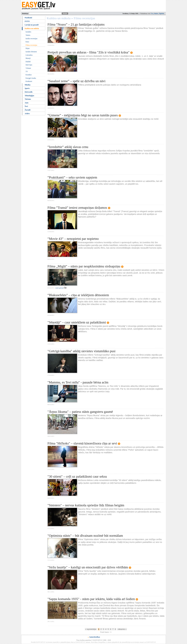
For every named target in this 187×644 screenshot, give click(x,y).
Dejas (28, 48)
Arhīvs (27, 114)
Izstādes (28, 32)
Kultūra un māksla (32, 28)
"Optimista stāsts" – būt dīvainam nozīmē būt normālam (85, 536)
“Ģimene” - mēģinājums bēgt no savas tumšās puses (83, 115)
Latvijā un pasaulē (32, 25)
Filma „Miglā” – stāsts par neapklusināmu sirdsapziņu (84, 266)
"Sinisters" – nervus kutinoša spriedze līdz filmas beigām (86, 505)
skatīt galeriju (61, 288)
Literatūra (29, 55)
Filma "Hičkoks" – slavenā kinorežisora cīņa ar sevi (82, 443)
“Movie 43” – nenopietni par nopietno (73, 239)
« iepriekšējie (91, 629)
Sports (27, 88)
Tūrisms (28, 99)
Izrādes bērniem (31, 52)
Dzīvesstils (29, 92)
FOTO (27, 21)
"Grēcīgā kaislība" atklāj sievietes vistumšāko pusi (81, 351)
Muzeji (28, 58)
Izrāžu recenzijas (31, 39)
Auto (27, 103)
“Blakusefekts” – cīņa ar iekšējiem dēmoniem (78, 295)
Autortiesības (95, 637)
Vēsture (28, 68)
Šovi (26, 106)
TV (27, 72)
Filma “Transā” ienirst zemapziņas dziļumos (77, 208)
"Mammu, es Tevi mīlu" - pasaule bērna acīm (78, 382)
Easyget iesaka (31, 78)
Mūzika (28, 85)
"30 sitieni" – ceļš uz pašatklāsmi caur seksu (77, 477)
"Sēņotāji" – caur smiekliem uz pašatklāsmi (77, 322)
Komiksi (29, 75)
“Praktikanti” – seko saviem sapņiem (72, 177)
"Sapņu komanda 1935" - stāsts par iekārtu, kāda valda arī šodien (91, 599)
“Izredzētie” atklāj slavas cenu (68, 147)
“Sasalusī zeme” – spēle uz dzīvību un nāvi (76, 81)
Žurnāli (28, 110)
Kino (27, 42)
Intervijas (29, 65)
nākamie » (122, 629)
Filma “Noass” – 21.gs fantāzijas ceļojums (76, 24)
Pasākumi (28, 18)
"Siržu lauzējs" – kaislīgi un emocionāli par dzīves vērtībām (88, 567)
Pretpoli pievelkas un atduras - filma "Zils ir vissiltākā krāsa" (88, 52)
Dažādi (28, 62)
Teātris (28, 35)
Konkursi (29, 81)
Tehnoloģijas (29, 96)
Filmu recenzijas (31, 45)
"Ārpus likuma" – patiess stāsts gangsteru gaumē (80, 412)
